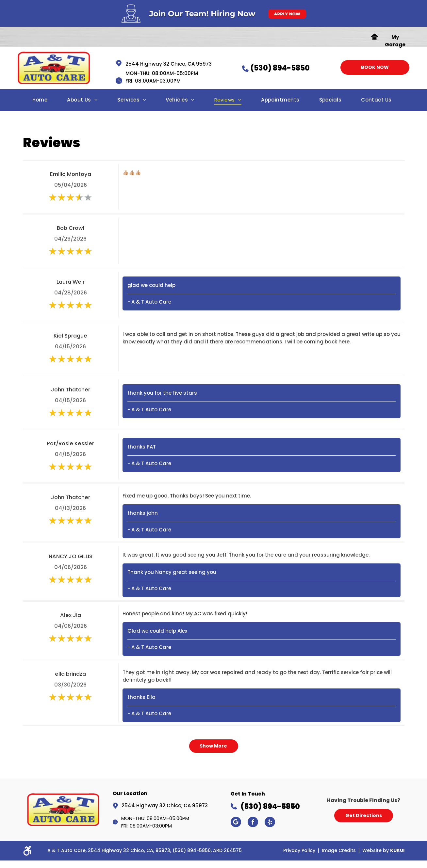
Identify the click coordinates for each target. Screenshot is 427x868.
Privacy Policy (299, 850)
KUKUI (397, 850)
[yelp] (270, 823)
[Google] (236, 823)
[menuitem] (40, 102)
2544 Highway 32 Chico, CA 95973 (169, 64)
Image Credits (339, 850)
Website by (376, 850)
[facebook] (253, 823)
